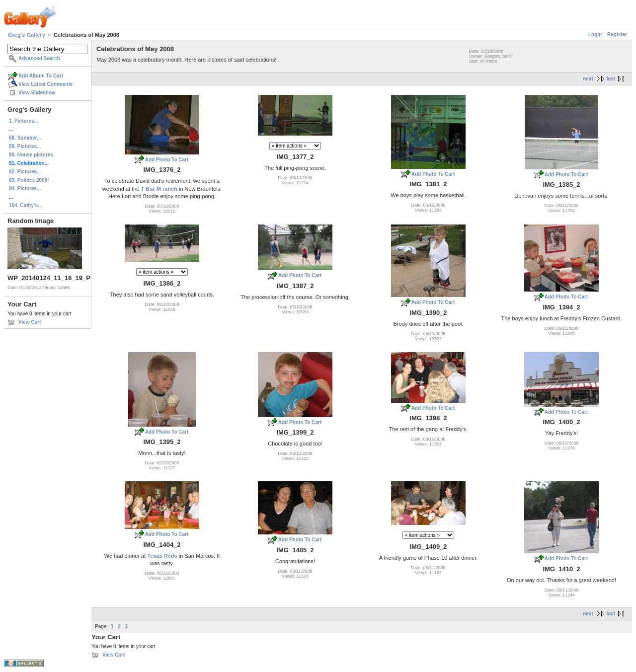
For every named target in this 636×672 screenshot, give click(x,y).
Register (617, 35)
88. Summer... (25, 138)
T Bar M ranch (159, 189)
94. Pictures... (25, 188)
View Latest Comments (45, 84)
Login (595, 35)
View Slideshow (37, 93)
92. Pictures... (25, 172)
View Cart (30, 322)
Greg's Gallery (27, 35)
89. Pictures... (25, 146)
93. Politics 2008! (29, 180)
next (588, 79)
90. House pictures (31, 155)
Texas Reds (162, 556)
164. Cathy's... (25, 205)
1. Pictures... (24, 121)
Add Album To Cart (41, 76)
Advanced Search (39, 58)
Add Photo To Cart (167, 160)
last (611, 79)
